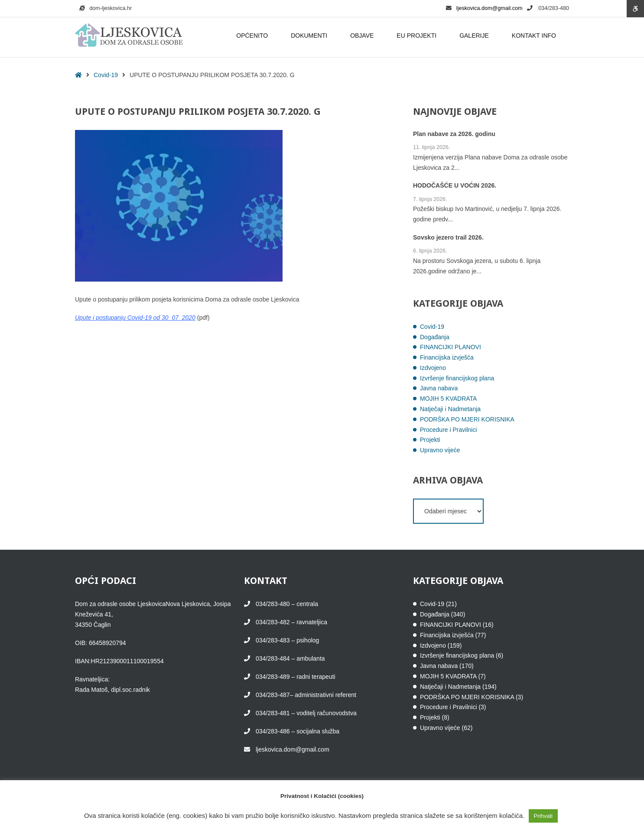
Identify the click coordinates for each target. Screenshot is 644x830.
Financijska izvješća (447, 357)
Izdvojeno (433, 368)
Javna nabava (439, 388)
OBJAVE (363, 36)
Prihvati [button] (543, 816)
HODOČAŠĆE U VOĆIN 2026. (455, 185)
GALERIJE (475, 36)
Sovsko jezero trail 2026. (448, 237)
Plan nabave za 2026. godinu (454, 134)
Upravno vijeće (440, 450)
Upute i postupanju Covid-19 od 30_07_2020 (135, 318)
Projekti (430, 440)
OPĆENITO (253, 36)
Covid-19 (106, 75)
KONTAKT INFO (535, 36)
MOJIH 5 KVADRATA (448, 399)
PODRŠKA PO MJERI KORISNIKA (467, 419)
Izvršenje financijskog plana (457, 378)
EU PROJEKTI (418, 36)
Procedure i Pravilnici (449, 430)
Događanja (435, 337)
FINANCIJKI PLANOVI (450, 347)
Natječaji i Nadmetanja (450, 409)
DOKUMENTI (310, 36)
